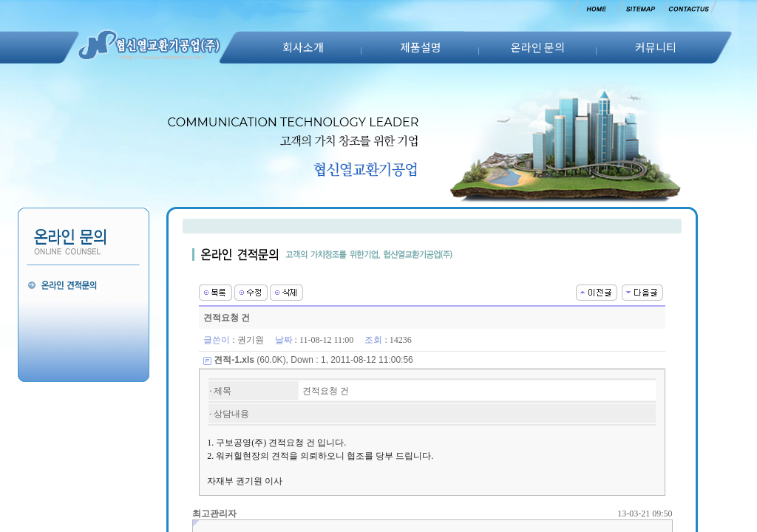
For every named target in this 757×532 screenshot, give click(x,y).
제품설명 (421, 47)
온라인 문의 (538, 47)
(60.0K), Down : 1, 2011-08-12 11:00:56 (313, 360)
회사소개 (303, 47)
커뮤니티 (656, 47)
